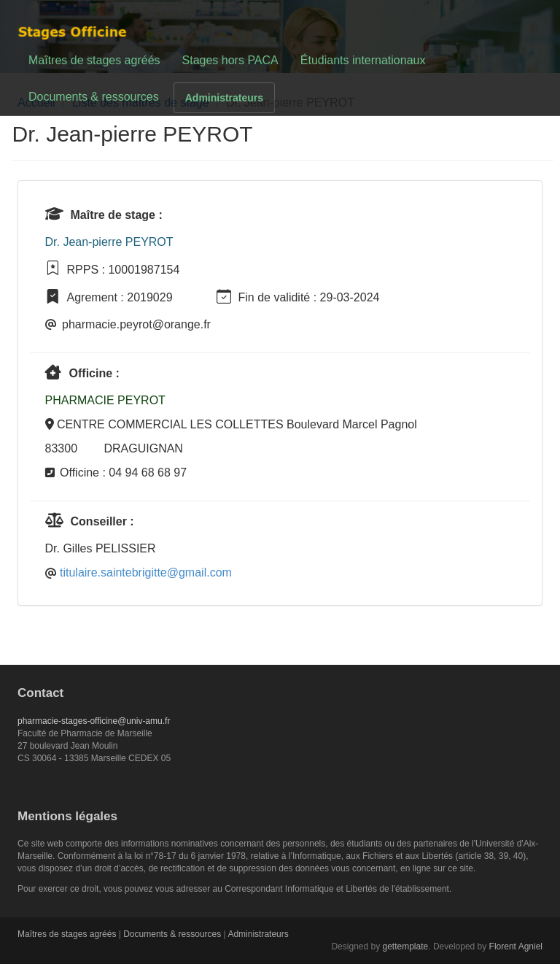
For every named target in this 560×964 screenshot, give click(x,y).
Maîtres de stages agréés (94, 60)
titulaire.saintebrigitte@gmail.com (146, 572)
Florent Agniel (516, 946)
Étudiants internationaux (363, 60)
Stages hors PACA (230, 60)
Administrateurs (224, 98)
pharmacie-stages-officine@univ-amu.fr (94, 721)
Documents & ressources (94, 97)
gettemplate (406, 946)
